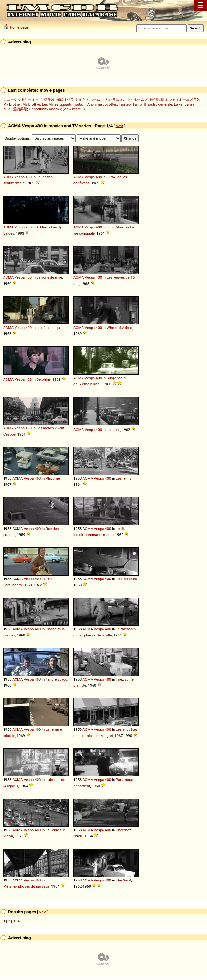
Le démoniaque (49, 328)
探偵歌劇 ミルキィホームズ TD (174, 99)
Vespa (20, 177)
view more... (74, 109)
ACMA (8, 177)
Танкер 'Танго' (131, 104)
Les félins (124, 478)
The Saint (123, 880)
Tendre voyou (56, 679)
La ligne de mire (49, 277)
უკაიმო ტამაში (73, 104)
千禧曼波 (48, 99)
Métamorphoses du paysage (26, 886)
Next (120, 126)
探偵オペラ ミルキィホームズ (80, 99)
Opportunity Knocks (45, 109)
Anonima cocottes (102, 104)
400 (29, 177)
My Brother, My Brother (22, 104)
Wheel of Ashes (119, 328)
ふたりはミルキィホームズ (126, 99)
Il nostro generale (158, 104)
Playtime (53, 478)
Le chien (114, 430)
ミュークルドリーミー (21, 99)
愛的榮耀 (20, 109)
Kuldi (7, 109)
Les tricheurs (126, 579)
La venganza (184, 104)
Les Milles (50, 104)
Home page (19, 27)
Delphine (44, 379)
